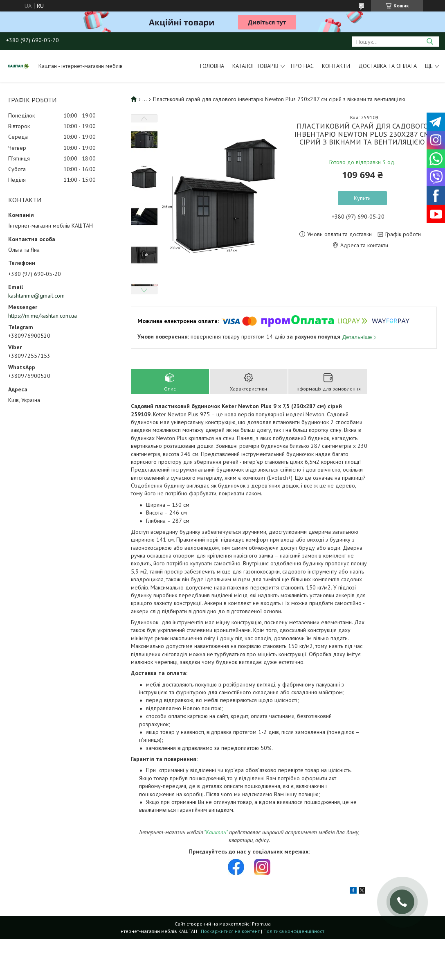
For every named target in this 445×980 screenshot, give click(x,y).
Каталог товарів (255, 66)
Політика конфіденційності (294, 931)
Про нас (302, 66)
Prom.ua (261, 924)
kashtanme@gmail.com (36, 296)
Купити (362, 198)
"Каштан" (216, 832)
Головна (212, 66)
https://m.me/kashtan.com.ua (43, 316)
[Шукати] (430, 42)
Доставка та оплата (388, 66)
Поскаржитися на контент (230, 931)
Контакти (336, 66)
